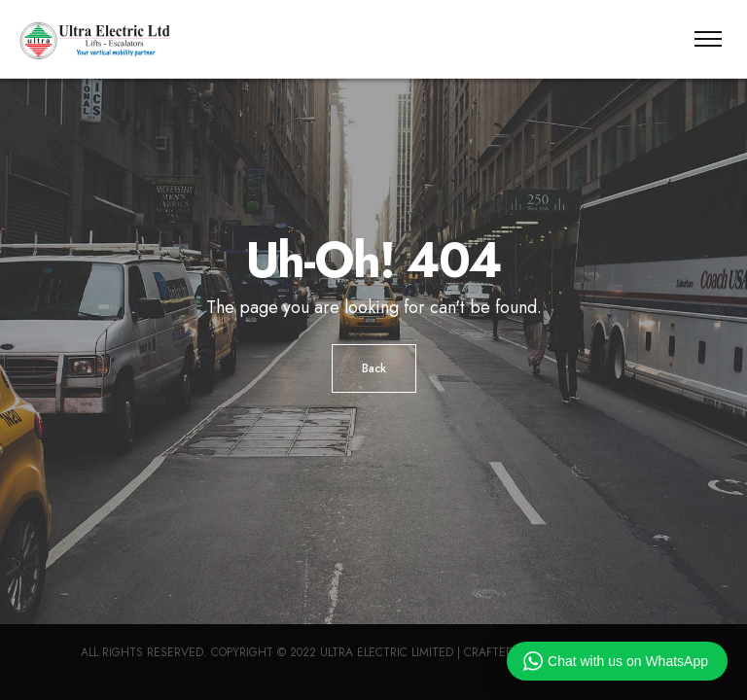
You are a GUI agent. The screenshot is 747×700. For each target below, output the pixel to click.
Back (374, 368)
